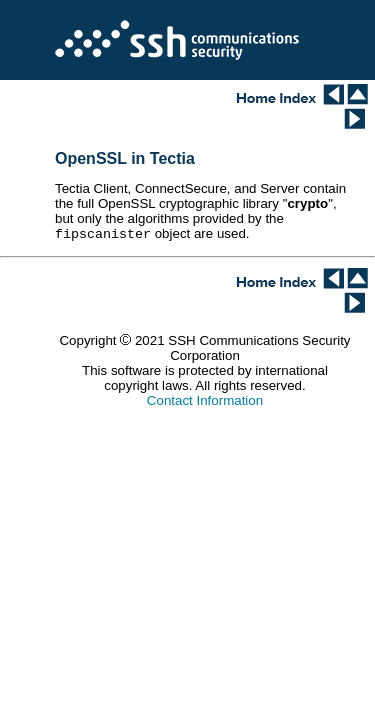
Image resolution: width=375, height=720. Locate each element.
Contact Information (205, 402)
